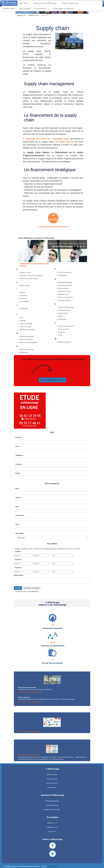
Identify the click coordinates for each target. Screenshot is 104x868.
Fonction (19, 464)
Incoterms (23, 299)
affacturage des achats (36, 139)
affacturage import (62, 139)
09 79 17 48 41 (52, 866)
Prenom (18, 437)
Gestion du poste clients (29, 278)
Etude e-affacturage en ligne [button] (53, 380)
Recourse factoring (65, 285)
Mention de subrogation (29, 342)
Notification (24, 352)
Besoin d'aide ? (10, 8)
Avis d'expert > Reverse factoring (30, 702)
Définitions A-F (22, 15)
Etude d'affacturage (71, 3)
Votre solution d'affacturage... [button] (46, 3)
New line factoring (26, 349)
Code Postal (20, 515)
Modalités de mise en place (52, 810)
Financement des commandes (29, 755)
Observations (19, 575)
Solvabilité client (64, 310)
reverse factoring (66, 142)
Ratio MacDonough (65, 282)
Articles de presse (52, 779)
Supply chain (63, 313)
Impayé (22, 293)
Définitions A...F (52, 823)
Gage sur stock (25, 273)
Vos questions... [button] (42, 9)
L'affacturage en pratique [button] (63, 9)
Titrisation (62, 332)
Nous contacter (52, 788)
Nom (17, 446)
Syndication (62, 319)
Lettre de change (26, 324)
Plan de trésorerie (65, 272)
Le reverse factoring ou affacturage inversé (53, 227)
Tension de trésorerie (66, 326)
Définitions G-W (33, 15)
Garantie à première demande (31, 276)
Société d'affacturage (66, 307)
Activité (18, 498)
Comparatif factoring (52, 805)
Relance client (63, 294)
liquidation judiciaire (27, 330)
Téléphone (19, 455)
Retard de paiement (65, 297)
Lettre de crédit (25, 327)
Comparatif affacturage (52, 801)
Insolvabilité (24, 301)
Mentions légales (52, 775)
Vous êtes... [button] (25, 3)
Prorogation (62, 275)
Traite (60, 335)
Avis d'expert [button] (25, 9)
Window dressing (64, 342)
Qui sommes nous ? (52, 783)
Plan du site (52, 832)
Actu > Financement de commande (30, 692)
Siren (17, 524)
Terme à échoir (64, 329)
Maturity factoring (26, 339)
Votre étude (20, 533)
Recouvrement (63, 288)
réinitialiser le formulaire (32, 588)
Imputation (24, 296)
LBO (21, 318)
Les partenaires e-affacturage (28, 731)
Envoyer (18, 588)
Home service (25, 286)
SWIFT (61, 316)
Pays (17, 506)
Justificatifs (24, 309)
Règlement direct (64, 291)
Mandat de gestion (27, 336)
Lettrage (23, 321)
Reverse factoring (65, 300)
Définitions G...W (52, 827)
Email (17, 473)
